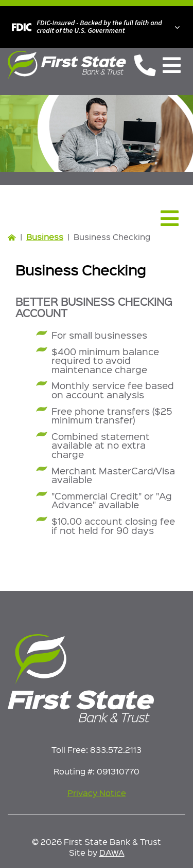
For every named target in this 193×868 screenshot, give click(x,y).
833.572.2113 (116, 750)
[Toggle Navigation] (172, 65)
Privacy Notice (97, 793)
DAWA (112, 852)
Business (45, 237)
